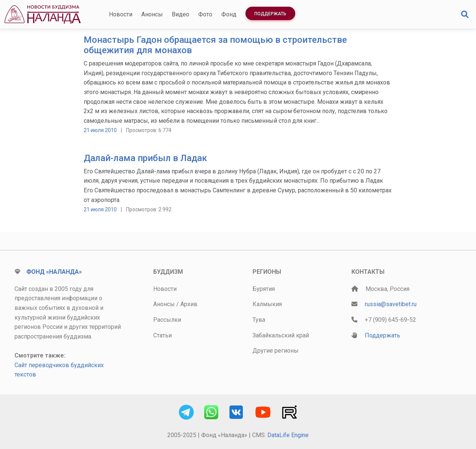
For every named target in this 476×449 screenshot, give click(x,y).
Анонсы (152, 14)
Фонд (229, 14)
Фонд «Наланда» (54, 272)
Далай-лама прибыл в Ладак (145, 158)
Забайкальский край (281, 335)
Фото (205, 14)
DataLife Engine (288, 435)
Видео (181, 14)
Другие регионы (276, 351)
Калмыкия (267, 304)
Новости (121, 14)
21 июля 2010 (100, 130)
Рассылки (167, 320)
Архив (189, 304)
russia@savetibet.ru (391, 304)
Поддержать (270, 14)
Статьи (163, 335)
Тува (259, 320)
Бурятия (264, 289)
